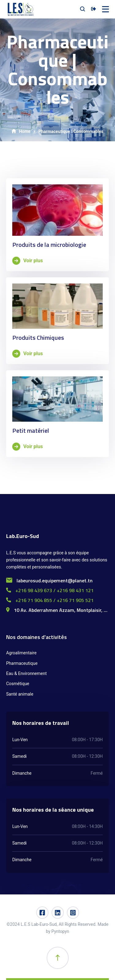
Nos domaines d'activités (36, 637)
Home (21, 131)
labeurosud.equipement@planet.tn (49, 580)
